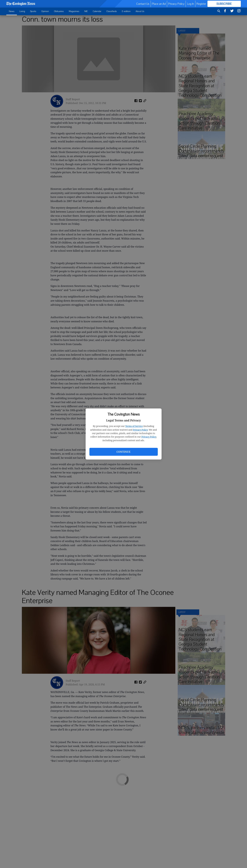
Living (22, 11)
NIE (86, 11)
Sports (33, 11)
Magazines (74, 11)
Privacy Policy (140, 430)
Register (201, 4)
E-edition (126, 11)
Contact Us (143, 4)
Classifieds (112, 11)
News (12, 11)
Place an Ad (159, 4)
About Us (140, 11)
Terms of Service (134, 426)
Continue (123, 452)
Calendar (97, 11)
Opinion (45, 11)
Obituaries (59, 11)
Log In (191, 4)
